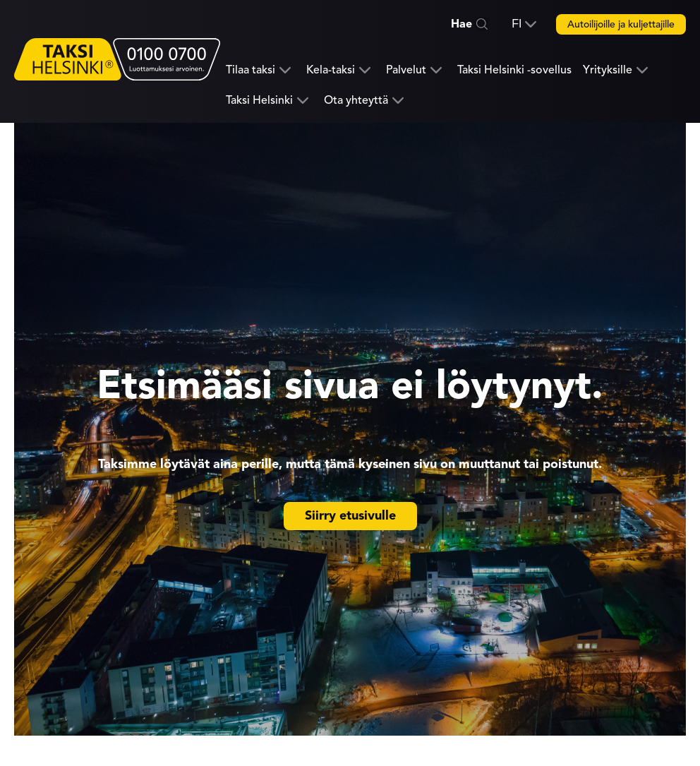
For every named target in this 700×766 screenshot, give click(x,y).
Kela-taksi (331, 70)
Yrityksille (608, 70)
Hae (461, 24)
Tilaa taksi (251, 70)
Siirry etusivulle (350, 515)
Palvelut (406, 70)
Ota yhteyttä (356, 101)
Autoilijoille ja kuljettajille (621, 24)
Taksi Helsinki (259, 101)
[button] (524, 24)
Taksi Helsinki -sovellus (514, 70)
